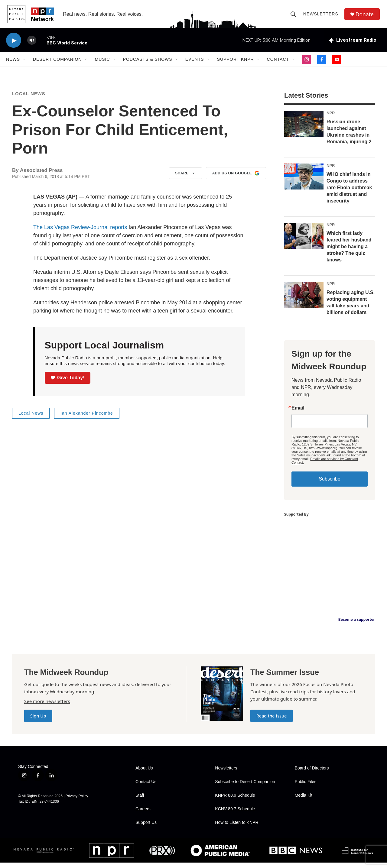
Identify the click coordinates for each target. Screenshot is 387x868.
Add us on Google (236, 179)
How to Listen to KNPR (237, 828)
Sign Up (38, 721)
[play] (14, 44)
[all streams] (353, 44)
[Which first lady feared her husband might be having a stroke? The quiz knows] (304, 241)
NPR (331, 118)
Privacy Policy (77, 802)
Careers (143, 814)
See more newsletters (47, 707)
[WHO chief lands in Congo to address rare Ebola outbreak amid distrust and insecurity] (304, 182)
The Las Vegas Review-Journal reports (80, 233)
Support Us (146, 828)
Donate (366, 16)
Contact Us (146, 787)
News (13, 63)
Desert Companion (57, 63)
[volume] (32, 44)
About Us (144, 774)
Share (185, 179)
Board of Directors (312, 774)
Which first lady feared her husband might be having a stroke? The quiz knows (349, 252)
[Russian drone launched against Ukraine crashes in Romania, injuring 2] (304, 129)
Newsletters (321, 16)
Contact (278, 63)
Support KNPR (236, 63)
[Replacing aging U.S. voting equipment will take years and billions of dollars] (304, 300)
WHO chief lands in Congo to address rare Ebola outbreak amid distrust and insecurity (349, 193)
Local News (29, 99)
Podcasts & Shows (148, 63)
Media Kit (304, 801)
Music (102, 63)
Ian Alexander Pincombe (87, 419)
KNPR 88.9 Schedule (235, 801)
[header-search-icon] (294, 16)
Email (298, 413)
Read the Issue (272, 721)
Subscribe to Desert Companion (245, 787)
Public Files (306, 787)
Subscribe (329, 484)
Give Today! (68, 383)
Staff (140, 801)
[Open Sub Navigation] (24, 63)
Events (195, 63)
